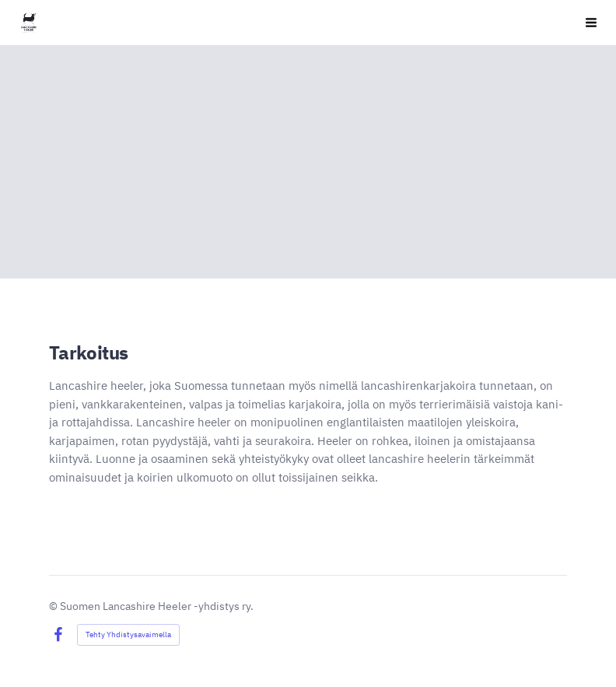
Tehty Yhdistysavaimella (128, 634)
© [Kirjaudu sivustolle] (54, 606)
